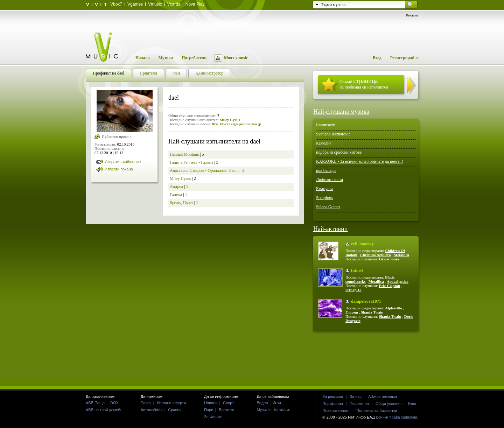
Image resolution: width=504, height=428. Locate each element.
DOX (114, 403)
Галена (176, 195)
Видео (262, 403)
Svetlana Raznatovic (333, 134)
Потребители (194, 58)
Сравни (175, 410)
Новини (211, 403)
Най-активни (330, 229)
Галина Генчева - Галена (191, 162)
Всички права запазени (397, 417)
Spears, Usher (181, 203)
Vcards (173, 4)
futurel (357, 271)
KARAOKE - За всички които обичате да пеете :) (360, 161)
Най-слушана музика (341, 112)
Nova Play (195, 4)
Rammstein (326, 125)
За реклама (333, 397)
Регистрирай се (405, 58)
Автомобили (152, 410)
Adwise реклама (383, 397)
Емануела (325, 189)
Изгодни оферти (171, 403)
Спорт (228, 403)
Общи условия (389, 404)
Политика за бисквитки (377, 411)
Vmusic (155, 4)
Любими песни (330, 180)
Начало (142, 58)
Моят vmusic (236, 58)
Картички (282, 410)
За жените (213, 417)
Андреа (176, 187)
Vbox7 (116, 4)
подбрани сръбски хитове (339, 152)
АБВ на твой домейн (104, 410)
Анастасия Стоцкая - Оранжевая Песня (205, 170)
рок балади (326, 170)
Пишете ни (359, 404)
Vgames (135, 4)
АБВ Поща (95, 403)
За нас (356, 397)
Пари (209, 410)
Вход (377, 58)
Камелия (324, 143)
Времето (226, 410)
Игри (276, 403)
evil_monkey (362, 244)
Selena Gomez (328, 207)
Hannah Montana (184, 154)
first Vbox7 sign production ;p (236, 124)
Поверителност (336, 411)
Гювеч (146, 403)
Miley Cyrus (230, 120)
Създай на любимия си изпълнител (364, 83)
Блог (412, 404)
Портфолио (333, 404)
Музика (166, 58)
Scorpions (324, 198)
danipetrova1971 (366, 301)
